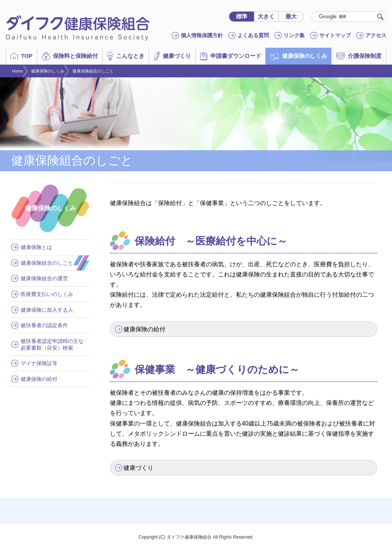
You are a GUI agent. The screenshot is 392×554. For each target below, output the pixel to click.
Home (17, 71)
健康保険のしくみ (48, 71)
